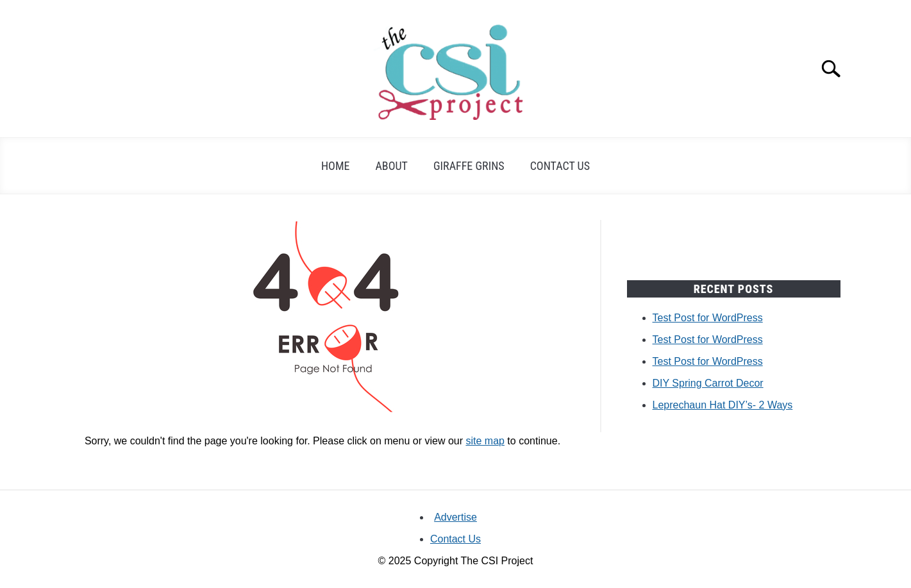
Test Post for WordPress (708, 318)
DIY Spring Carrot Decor (708, 383)
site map (485, 441)
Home (336, 166)
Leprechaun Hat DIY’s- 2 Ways (723, 405)
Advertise (456, 517)
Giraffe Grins (469, 166)
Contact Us (560, 166)
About (391, 166)
